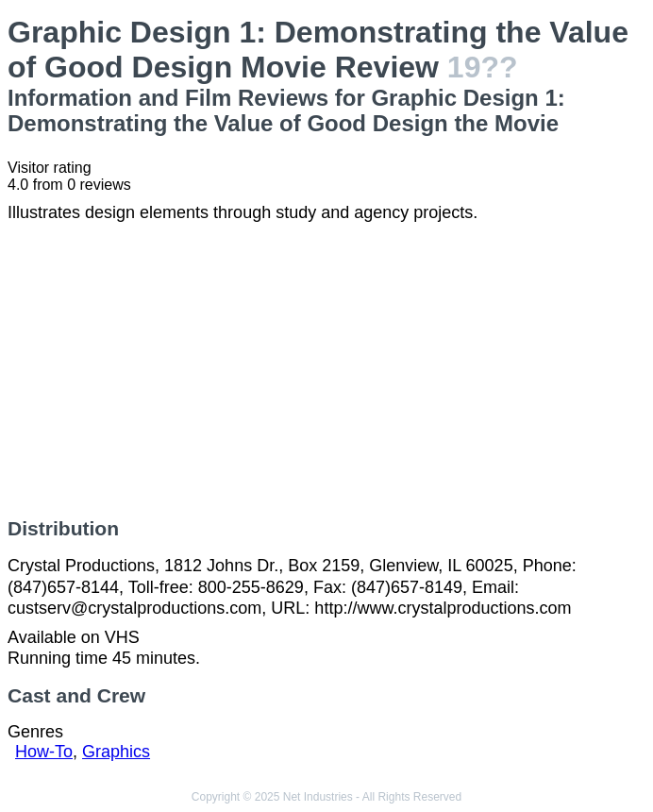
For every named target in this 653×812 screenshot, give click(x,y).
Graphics (116, 752)
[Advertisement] (326, 370)
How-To (44, 752)
